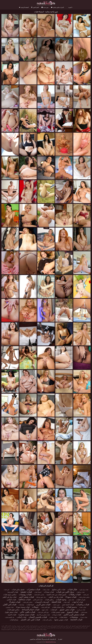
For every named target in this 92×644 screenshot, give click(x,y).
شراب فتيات (81, 600)
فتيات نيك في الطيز (9, 597)
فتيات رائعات (46, 590)
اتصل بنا (60, 639)
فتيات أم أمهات (77, 602)
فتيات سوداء (71, 597)
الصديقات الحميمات (42, 602)
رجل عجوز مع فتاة (41, 597)
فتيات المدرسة (13, 592)
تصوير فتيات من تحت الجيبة (56, 595)
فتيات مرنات (57, 615)
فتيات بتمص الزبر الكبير (74, 614)
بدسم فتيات (72, 607)
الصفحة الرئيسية (24, 7)
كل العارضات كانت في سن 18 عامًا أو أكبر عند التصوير (43, 639)
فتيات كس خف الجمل (30, 620)
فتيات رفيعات (75, 594)
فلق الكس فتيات (45, 607)
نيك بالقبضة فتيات (10, 617)
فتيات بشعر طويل (11, 612)
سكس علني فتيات (28, 602)
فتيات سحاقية (25, 599)
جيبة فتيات (30, 605)
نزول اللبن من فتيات (65, 592)
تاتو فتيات (54, 610)
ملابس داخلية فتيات (39, 595)
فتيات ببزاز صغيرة (26, 614)
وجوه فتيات (61, 599)
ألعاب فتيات (67, 602)
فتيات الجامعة (76, 620)
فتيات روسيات (25, 594)
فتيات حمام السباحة (31, 609)
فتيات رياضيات (83, 604)
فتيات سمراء (84, 617)
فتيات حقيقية (26, 592)
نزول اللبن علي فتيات (43, 612)
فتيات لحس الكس (38, 600)
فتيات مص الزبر (43, 604)
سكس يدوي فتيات (10, 595)
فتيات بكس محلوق (59, 590)
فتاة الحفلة (56, 602)
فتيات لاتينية (12, 615)
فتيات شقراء (15, 602)
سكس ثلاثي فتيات (47, 620)
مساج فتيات (14, 620)
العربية (70, 7)
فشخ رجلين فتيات (18, 590)
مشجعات (74, 617)
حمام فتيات (63, 617)
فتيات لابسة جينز (68, 605)
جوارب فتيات (83, 607)
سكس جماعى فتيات (84, 597)
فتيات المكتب (21, 617)
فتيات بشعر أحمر (26, 597)
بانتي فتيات (86, 595)
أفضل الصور (35, 7)
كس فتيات (7, 590)
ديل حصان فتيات (58, 607)
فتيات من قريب (81, 610)
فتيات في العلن (10, 604)
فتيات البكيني (11, 600)
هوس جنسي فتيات (58, 612)
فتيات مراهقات (81, 592)
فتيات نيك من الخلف (56, 597)
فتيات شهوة (45, 610)
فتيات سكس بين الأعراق (43, 615)
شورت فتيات (56, 605)
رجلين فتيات (49, 600)
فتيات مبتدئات (49, 592)
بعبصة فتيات (84, 612)
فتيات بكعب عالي (28, 612)
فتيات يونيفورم (10, 607)
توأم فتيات (21, 605)
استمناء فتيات (38, 592)
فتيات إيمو (71, 600)
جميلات (35, 607)
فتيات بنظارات (53, 617)
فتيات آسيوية (73, 612)
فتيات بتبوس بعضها (61, 620)
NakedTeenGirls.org (51, 642)
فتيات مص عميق (67, 609)
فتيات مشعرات (33, 589)
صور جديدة (45, 7)
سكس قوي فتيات (13, 610)
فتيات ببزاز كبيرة (84, 590)
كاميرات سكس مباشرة (57, 7)
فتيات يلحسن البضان (38, 617)
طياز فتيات (72, 589)
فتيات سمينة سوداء (23, 607)
